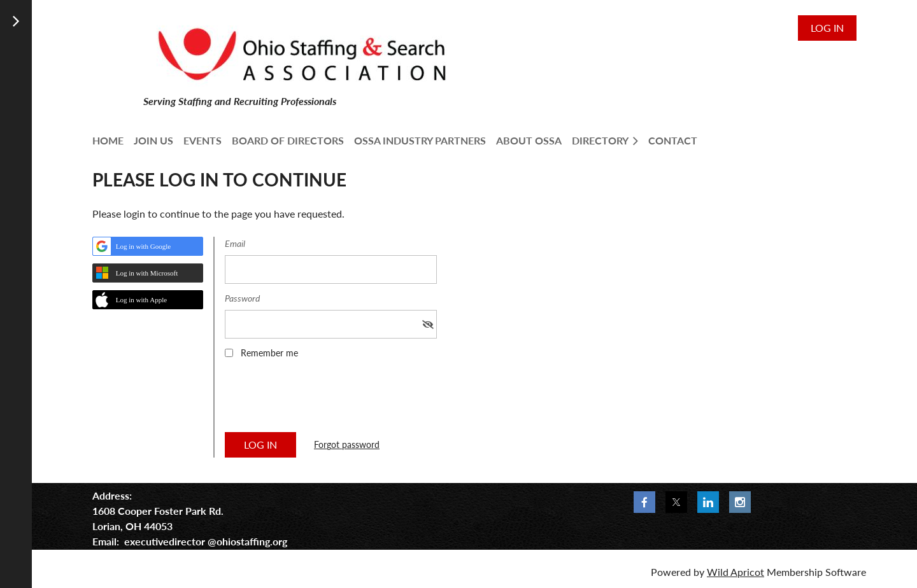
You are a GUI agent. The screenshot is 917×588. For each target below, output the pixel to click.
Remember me (269, 353)
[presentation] (322, 400)
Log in (827, 28)
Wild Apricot (736, 572)
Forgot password (347, 444)
